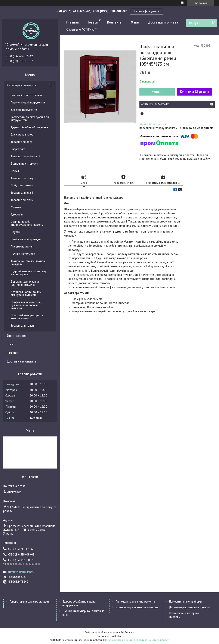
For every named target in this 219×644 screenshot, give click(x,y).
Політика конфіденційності (153, 640)
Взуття (15, 232)
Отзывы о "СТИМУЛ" (81, 29)
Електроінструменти (24, 110)
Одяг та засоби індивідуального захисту (27, 223)
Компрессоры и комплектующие (137, 607)
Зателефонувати (146, 11)
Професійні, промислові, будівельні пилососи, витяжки (26, 305)
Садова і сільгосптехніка (27, 95)
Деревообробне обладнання (29, 127)
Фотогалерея (16, 336)
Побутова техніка (22, 185)
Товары (93, 22)
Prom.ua (129, 632)
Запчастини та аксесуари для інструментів (30, 119)
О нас (135, 22)
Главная (73, 22)
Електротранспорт (23, 135)
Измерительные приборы (185, 602)
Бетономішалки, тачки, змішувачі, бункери (26, 293)
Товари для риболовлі (25, 156)
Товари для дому (22, 178)
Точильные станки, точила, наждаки (28, 263)
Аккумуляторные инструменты (136, 602)
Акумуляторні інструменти (28, 102)
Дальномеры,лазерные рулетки (190, 607)
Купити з (194, 92)
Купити (157, 92)
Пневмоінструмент (23, 247)
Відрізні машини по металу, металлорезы (29, 273)
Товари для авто (22, 142)
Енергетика (18, 149)
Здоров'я (17, 214)
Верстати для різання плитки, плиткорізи (25, 283)
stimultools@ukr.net (21, 572)
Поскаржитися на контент (120, 640)
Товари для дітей (22, 200)
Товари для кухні (22, 193)
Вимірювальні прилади (26, 239)
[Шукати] (213, 23)
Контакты (115, 22)
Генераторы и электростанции (29, 602)
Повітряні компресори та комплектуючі (27, 317)
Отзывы (12, 353)
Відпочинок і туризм (24, 164)
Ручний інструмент (23, 254)
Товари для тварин (23, 326)
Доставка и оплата (163, 22)
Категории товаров (21, 85)
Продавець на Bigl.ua (110, 636)
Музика (16, 207)
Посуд (15, 171)
